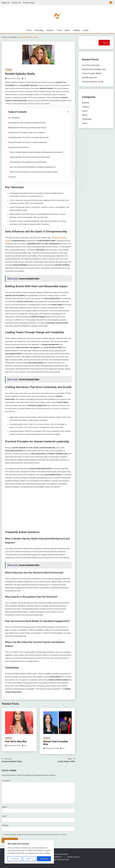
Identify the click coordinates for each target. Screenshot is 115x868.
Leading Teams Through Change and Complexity (26, 132)
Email (4, 816)
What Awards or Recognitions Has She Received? (28, 162)
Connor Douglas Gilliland (92, 73)
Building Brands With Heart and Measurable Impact (27, 128)
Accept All (44, 859)
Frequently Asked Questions (18, 147)
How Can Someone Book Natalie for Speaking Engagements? (33, 167)
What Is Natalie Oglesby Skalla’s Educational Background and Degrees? (36, 152)
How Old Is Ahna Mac (16, 741)
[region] (29, 852)
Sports (67, 30)
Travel (59, 30)
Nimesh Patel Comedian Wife (94, 69)
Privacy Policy (29, 3)
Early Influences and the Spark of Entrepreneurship (27, 123)
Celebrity (76, 30)
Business (50, 30)
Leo (25, 78)
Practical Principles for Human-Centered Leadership (27, 142)
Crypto (86, 30)
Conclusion (12, 177)
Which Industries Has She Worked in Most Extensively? (30, 157)
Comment (6, 781)
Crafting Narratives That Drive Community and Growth (28, 137)
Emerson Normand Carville (93, 82)
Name (5, 807)
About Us (6, 3)
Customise (15, 859)
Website (5, 825)
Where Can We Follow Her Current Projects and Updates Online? (34, 172)
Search (106, 43)
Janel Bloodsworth (89, 77)
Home (29, 30)
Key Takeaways (14, 118)
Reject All (29, 859)
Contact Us (16, 3)
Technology (39, 30)
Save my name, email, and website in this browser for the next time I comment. (36, 834)
